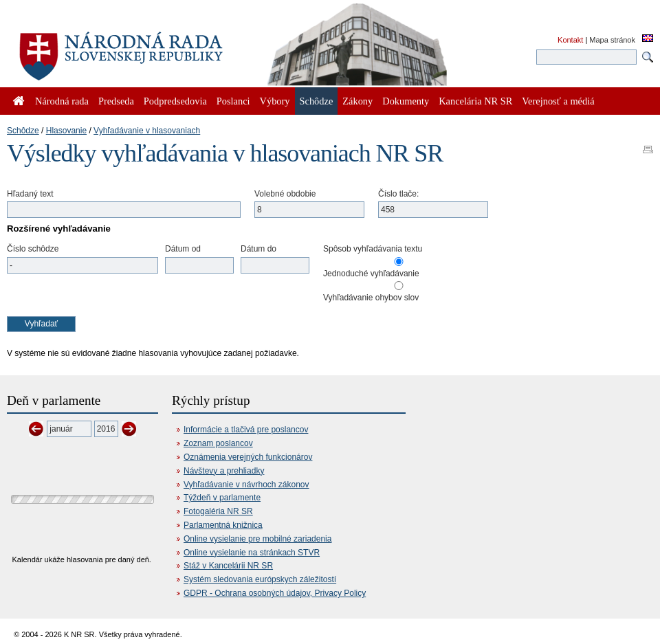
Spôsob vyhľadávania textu (373, 249)
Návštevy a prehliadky (224, 471)
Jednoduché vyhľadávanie (371, 274)
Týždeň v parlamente (222, 498)
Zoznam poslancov (218, 443)
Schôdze (23, 131)
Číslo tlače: (398, 194)
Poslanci (233, 101)
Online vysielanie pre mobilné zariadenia (257, 539)
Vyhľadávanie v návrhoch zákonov (246, 485)
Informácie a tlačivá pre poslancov (246, 430)
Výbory (275, 101)
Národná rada (62, 101)
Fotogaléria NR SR (218, 511)
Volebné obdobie (285, 194)
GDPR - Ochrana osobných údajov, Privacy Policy (275, 593)
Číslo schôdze (33, 249)
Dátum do (258, 249)
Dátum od (183, 249)
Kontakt (570, 40)
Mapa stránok (612, 40)
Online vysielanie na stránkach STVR (252, 553)
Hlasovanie (66, 131)
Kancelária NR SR (475, 101)
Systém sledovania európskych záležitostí (260, 579)
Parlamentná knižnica (223, 525)
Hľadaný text (30, 194)
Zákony (357, 101)
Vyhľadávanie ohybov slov (371, 298)
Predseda (116, 101)
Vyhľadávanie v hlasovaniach (147, 131)
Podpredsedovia (175, 101)
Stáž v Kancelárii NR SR (228, 566)
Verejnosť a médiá (558, 101)
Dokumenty (406, 101)
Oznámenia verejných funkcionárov (248, 457)
